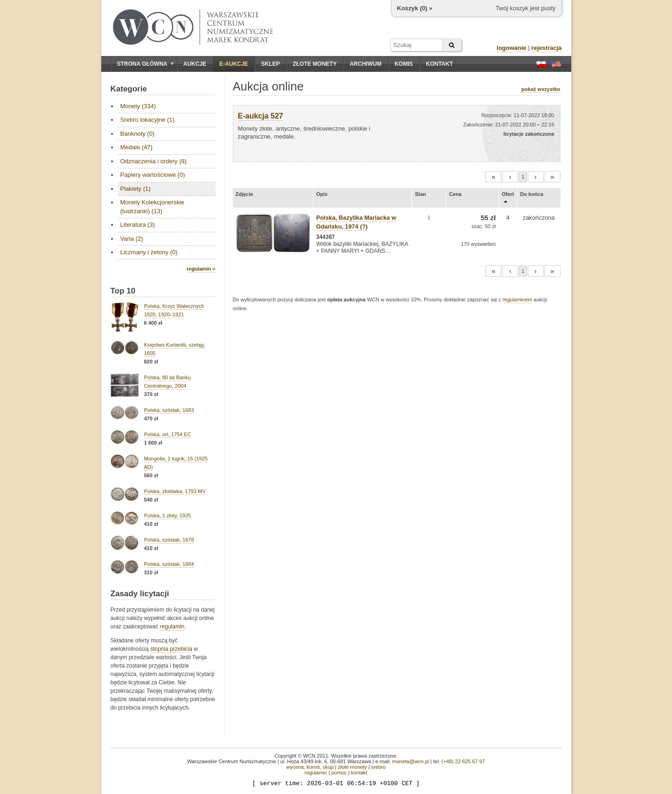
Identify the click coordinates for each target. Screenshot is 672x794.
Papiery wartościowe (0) (153, 175)
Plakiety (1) (136, 189)
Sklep (270, 64)
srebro (378, 767)
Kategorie (129, 89)
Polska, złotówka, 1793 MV (175, 491)
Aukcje (195, 64)
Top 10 (123, 291)
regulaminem (518, 299)
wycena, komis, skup (310, 767)
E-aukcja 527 (261, 116)
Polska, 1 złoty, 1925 (168, 515)
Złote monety (315, 64)
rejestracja (546, 48)
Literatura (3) (138, 225)
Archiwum (365, 64)
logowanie (511, 48)
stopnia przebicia (171, 649)
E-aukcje (234, 64)
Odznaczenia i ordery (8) (154, 161)
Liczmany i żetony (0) (149, 252)
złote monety (352, 767)
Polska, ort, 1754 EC (168, 434)
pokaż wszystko (541, 89)
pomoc (339, 773)
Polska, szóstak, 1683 (169, 410)
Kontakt (440, 64)
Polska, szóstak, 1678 (169, 540)
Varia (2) (132, 239)
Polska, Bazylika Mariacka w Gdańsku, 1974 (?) (356, 222)
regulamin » (201, 269)
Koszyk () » (415, 8)
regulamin (172, 627)
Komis (403, 64)
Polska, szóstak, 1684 (169, 564)
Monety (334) (138, 106)
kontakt (359, 773)
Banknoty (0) (138, 134)
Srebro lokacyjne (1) (147, 120)
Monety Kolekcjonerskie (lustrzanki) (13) (152, 206)
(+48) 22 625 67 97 (463, 761)
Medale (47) (136, 147)
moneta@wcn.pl (410, 761)
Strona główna (146, 64)
